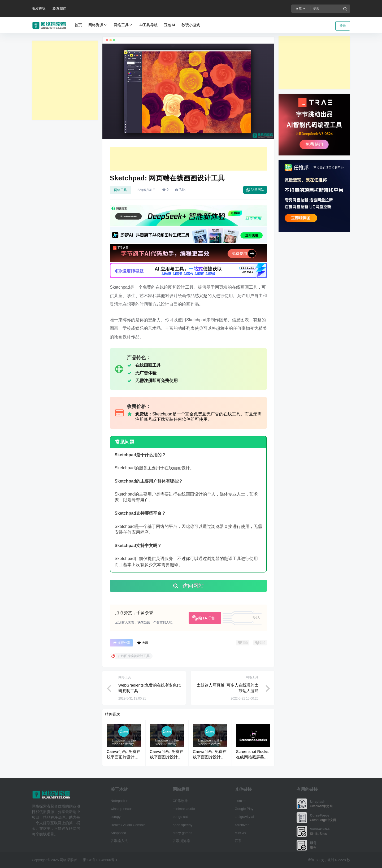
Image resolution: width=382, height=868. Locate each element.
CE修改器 (180, 801)
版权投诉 (39, 9)
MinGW (240, 833)
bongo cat (180, 817)
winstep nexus (121, 809)
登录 (343, 26)
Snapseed (118, 833)
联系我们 (59, 9)
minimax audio (184, 809)
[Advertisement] (65, 80)
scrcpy (116, 817)
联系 (238, 841)
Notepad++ (119, 801)
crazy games (183, 833)
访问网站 (255, 190)
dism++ (240, 801)
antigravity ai (244, 817)
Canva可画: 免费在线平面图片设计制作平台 (123, 757)
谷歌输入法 (119, 841)
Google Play (244, 809)
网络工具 (123, 25)
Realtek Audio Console (128, 825)
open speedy (183, 825)
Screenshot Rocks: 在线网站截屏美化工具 (253, 757)
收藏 (143, 643)
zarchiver (242, 825)
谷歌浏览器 (181, 841)
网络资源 (98, 25)
